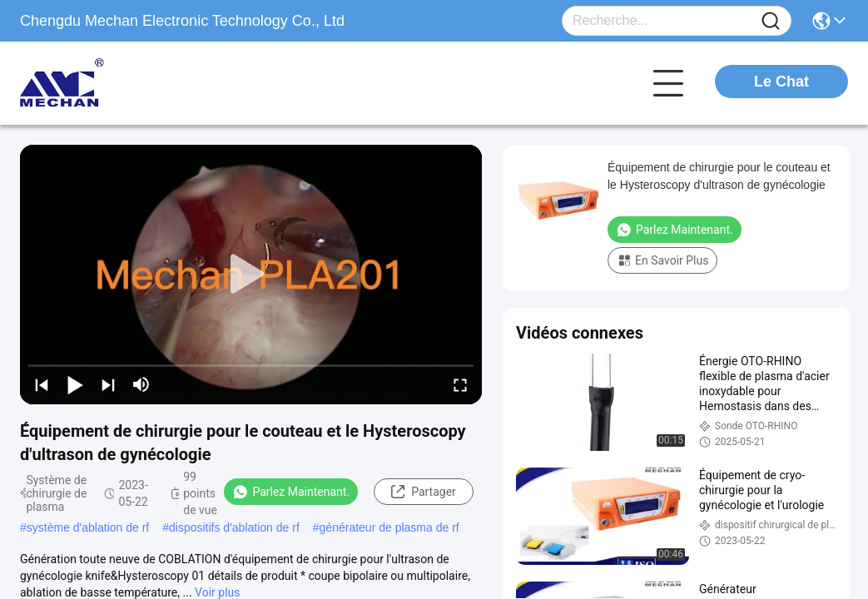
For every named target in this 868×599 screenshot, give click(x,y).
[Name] (771, 21)
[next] (108, 384)
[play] (251, 275)
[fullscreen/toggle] (460, 384)
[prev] (42, 384)
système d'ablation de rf (88, 527)
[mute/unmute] (141, 384)
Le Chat (781, 82)
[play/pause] (75, 384)
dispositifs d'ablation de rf (234, 527)
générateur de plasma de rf (389, 527)
